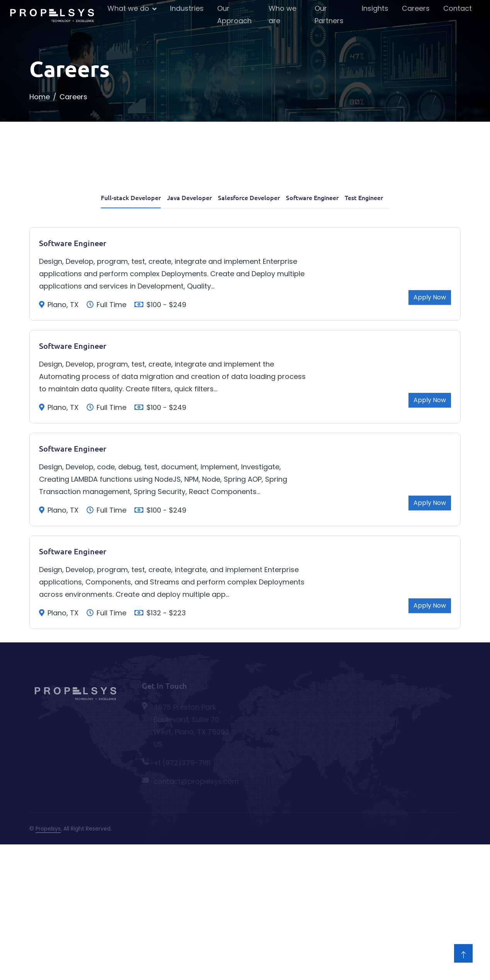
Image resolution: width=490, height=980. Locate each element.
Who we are (282, 14)
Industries (187, 8)
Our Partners (329, 14)
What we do (128, 8)
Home (40, 97)
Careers (416, 8)
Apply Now (430, 358)
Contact (458, 8)
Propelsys (48, 829)
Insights (375, 8)
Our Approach (234, 14)
